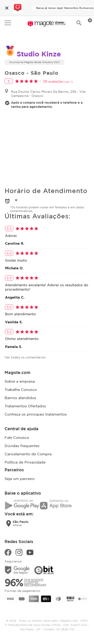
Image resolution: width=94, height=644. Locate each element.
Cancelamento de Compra (28, 454)
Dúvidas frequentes (22, 446)
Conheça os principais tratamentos (36, 414)
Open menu (8, 23)
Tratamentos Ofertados (25, 406)
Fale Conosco (17, 437)
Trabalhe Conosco (21, 390)
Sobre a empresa (20, 381)
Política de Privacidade (25, 462)
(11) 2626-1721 (65, 629)
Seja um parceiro (20, 479)
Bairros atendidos (20, 398)
